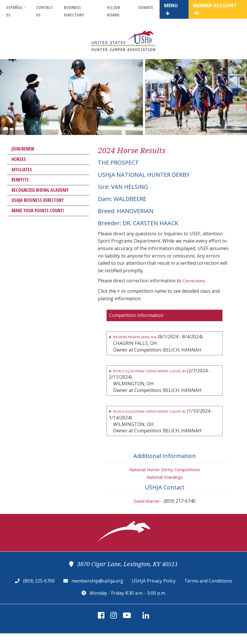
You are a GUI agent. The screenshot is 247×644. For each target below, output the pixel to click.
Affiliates (22, 170)
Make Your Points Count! (38, 211)
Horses (19, 159)
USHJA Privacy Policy (154, 592)
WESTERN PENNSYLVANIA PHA (147, 337)
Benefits (20, 180)
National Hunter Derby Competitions (165, 480)
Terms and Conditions (208, 592)
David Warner (147, 512)
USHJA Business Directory (38, 200)
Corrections (195, 281)
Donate (146, 7)
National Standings (165, 487)
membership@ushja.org (97, 592)
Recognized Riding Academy (40, 190)
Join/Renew (23, 149)
